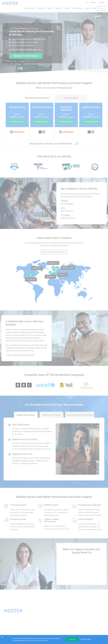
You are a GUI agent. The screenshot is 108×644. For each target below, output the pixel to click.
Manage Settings (86, 639)
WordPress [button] (41, 8)
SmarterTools (43, 630)
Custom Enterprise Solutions (80, 415)
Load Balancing (60, 616)
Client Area (91, 616)
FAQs (89, 621)
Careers (74, 627)
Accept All (72, 639)
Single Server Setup (26, 415)
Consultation (91, 630)
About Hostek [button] (77, 8)
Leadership (75, 632)
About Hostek (75, 616)
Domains (42, 627)
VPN (56, 619)
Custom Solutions (60, 621)
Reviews (74, 621)
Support (93, 2)
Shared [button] (50, 8)
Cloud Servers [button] (29, 8)
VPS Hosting (43, 616)
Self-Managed (71, 98)
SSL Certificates (44, 624)
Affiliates (74, 624)
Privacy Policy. (45, 641)
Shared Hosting (44, 621)
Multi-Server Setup (51, 415)
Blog (94, 8)
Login (102, 8)
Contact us (88, 8)
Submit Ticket (92, 627)
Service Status (92, 624)
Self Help (90, 619)
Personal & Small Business (37, 98)
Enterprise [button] (58, 8)
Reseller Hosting (44, 619)
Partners (74, 630)
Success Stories (76, 619)
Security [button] (67, 8)
